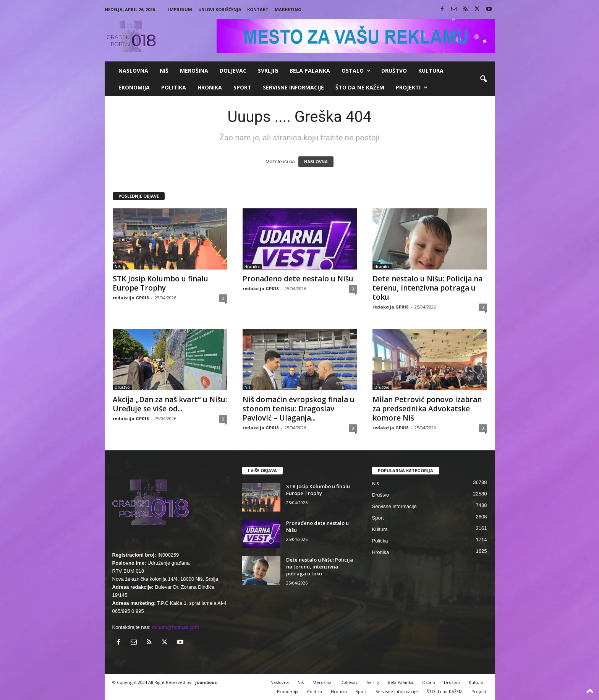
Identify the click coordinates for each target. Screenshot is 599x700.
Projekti (412, 88)
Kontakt (258, 9)
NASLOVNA (316, 162)
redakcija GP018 (131, 298)
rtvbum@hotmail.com (176, 627)
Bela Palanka (310, 71)
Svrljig (268, 71)
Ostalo (356, 71)
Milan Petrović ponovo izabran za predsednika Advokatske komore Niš (427, 409)
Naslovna (133, 71)
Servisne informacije (293, 87)
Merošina (194, 71)
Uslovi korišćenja (220, 9)
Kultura (431, 71)
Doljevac (233, 71)
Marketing (288, 9)
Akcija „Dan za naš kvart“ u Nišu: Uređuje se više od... (170, 404)
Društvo (394, 71)
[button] (483, 79)
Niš (164, 71)
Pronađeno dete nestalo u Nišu (298, 279)
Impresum (180, 9)
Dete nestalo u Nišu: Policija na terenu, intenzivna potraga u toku (427, 288)
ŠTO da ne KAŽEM (360, 87)
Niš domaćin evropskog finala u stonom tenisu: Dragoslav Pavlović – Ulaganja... (299, 409)
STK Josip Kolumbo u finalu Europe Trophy (160, 283)
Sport (242, 87)
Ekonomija (134, 87)
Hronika (210, 87)
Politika (174, 87)
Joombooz (206, 682)
